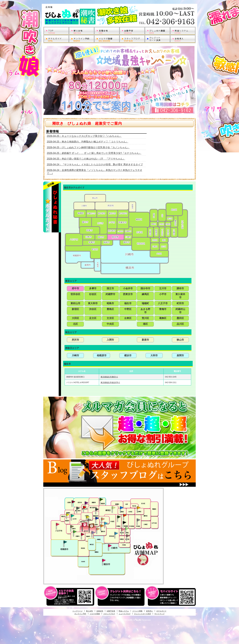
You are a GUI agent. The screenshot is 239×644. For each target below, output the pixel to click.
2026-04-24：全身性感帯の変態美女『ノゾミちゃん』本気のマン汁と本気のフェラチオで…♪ (95, 172)
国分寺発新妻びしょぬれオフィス (89, 520)
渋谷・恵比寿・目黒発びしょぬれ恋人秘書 (123, 529)
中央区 (110, 324)
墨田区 (180, 318)
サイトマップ (159, 614)
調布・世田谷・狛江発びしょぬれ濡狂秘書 (116, 533)
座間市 (180, 355)
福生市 (128, 303)
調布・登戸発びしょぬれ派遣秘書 (106, 523)
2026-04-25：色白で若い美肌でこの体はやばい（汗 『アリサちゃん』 (86, 159)
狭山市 (180, 340)
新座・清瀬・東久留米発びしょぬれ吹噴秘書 (101, 499)
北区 (75, 324)
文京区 (110, 318)
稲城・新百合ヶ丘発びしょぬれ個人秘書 (93, 533)
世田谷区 (75, 294)
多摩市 (93, 288)
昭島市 (110, 303)
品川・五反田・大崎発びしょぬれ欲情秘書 (128, 535)
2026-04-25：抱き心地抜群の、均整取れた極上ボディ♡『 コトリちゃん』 (87, 142)
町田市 (180, 303)
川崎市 (75, 355)
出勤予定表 (111, 611)
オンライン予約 (80, 614)
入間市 (110, 340)
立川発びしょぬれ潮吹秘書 (73, 516)
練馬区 (145, 294)
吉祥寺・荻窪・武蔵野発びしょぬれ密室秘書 (103, 519)
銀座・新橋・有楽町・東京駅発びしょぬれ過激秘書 (138, 520)
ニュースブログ (125, 614)
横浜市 (128, 355)
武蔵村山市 (180, 311)
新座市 (145, 340)
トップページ (77, 611)
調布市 (180, 288)
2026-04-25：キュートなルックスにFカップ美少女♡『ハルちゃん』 (84, 136)
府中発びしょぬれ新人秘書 (85, 525)
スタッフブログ (109, 614)
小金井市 (128, 288)
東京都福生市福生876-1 (110, 382)
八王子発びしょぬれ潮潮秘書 (58, 524)
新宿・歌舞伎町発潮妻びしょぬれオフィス (124, 523)
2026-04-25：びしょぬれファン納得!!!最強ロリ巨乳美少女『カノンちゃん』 (88, 147)
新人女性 (89, 611)
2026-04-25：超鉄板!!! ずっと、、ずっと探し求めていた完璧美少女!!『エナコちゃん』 (94, 153)
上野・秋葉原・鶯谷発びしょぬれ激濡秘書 (139, 507)
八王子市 (163, 303)
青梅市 (163, 309)
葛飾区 (163, 318)
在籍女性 (100, 611)
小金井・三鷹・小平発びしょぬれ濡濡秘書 (97, 518)
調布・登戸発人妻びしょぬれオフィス (102, 526)
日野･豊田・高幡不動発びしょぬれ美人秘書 (72, 526)
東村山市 (75, 303)
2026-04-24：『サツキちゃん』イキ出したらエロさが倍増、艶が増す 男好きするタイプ (95, 165)
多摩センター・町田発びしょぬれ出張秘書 (75, 532)
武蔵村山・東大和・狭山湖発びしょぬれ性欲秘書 (78, 508)
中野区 (128, 309)
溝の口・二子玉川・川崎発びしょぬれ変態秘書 (110, 545)
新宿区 (75, 309)
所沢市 (75, 340)
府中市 (75, 288)
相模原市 (102, 355)
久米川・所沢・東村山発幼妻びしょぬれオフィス (86, 503)
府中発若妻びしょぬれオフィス (92, 526)
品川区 (180, 324)
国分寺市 (145, 288)
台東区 (128, 318)
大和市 (154, 355)
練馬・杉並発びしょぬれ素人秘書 (113, 508)
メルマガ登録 (95, 614)
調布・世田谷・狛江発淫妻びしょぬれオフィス (98, 529)
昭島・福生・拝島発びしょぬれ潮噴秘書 (68, 515)
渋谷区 (93, 309)
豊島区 (110, 309)
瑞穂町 (145, 303)
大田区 (75, 318)
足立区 (93, 318)
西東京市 (128, 294)
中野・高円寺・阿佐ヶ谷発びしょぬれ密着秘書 (119, 517)
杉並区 (93, 294)
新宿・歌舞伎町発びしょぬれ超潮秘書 (125, 515)
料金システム (124, 611)
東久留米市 (180, 296)
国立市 (110, 288)
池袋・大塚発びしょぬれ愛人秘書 (122, 507)
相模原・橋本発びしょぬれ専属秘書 (65, 542)
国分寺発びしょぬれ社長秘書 (88, 517)
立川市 (163, 288)
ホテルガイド (161, 611)
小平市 (163, 294)
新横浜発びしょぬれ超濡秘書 (104, 560)
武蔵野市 (110, 294)
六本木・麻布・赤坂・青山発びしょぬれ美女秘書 (127, 529)
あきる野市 (145, 311)
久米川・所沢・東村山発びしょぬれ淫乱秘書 (85, 507)
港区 (145, 324)
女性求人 (149, 611)
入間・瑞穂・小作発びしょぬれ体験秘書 (73, 502)
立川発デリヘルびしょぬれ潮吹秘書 (120, 15)
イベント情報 (137, 611)
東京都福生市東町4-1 (109, 377)
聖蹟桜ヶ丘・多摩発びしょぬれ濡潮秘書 (83, 534)
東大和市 (93, 303)
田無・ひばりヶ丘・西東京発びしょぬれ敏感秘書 (97, 509)
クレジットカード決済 (142, 614)
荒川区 (145, 318)
